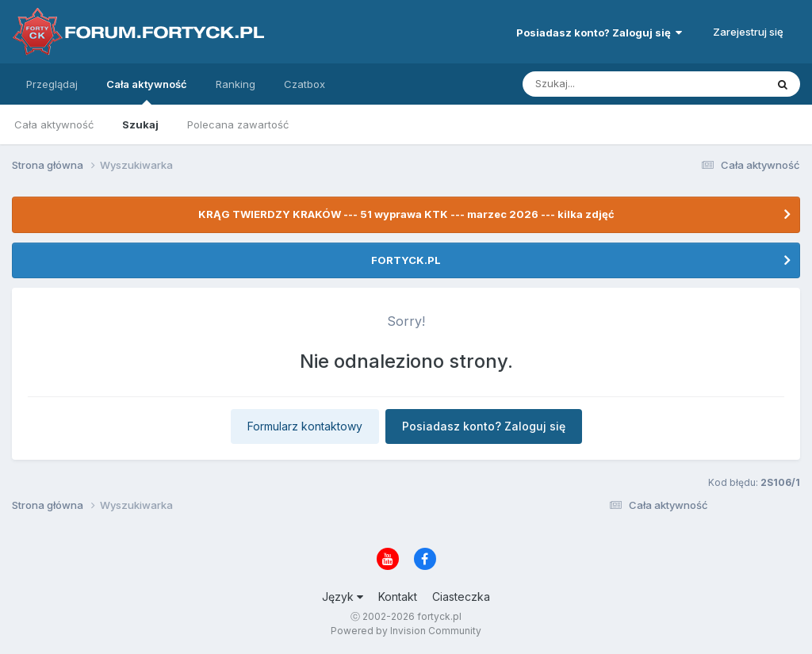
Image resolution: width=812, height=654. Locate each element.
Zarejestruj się (748, 32)
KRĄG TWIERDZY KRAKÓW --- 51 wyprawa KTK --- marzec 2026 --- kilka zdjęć (406, 214)
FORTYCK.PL (406, 260)
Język (343, 597)
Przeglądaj (52, 84)
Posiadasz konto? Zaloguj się (599, 33)
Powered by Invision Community (406, 631)
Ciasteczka (461, 597)
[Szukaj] (605, 84)
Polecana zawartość (238, 124)
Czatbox (304, 84)
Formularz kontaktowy (305, 426)
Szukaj (140, 124)
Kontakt (398, 597)
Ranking (236, 84)
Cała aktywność (147, 91)
